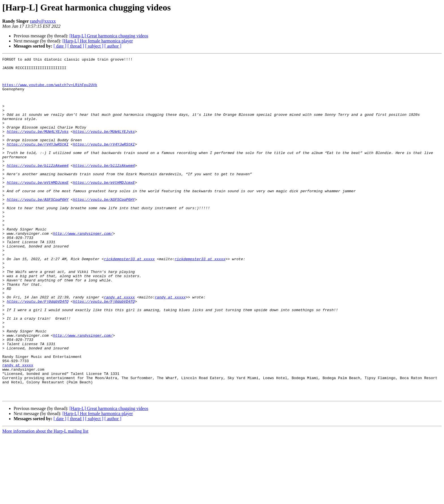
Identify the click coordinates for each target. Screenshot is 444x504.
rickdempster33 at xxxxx (129, 300)
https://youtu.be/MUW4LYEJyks (38, 147)
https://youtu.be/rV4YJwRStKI (38, 162)
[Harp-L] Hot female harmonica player (98, 41)
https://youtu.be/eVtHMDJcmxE (38, 208)
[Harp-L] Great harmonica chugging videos (109, 36)
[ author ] (113, 46)
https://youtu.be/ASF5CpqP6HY (38, 228)
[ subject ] (94, 46)
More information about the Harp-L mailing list (45, 499)
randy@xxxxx (43, 21)
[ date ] (60, 46)
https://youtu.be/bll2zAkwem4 (38, 187)
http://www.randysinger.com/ (83, 269)
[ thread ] (76, 46)
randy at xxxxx (119, 345)
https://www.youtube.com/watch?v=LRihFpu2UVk (50, 91)
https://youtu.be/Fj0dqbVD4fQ (38, 351)
